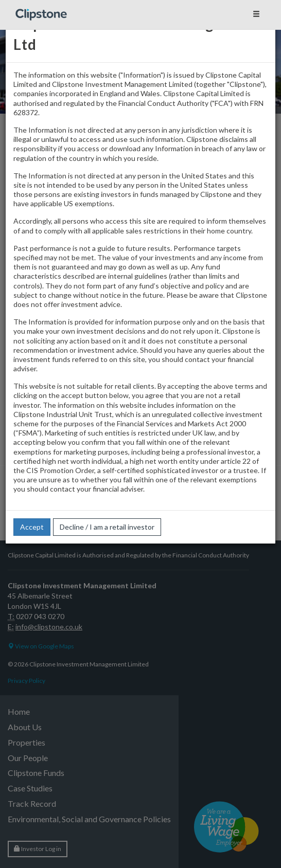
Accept (32, 527)
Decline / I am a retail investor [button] (107, 527)
